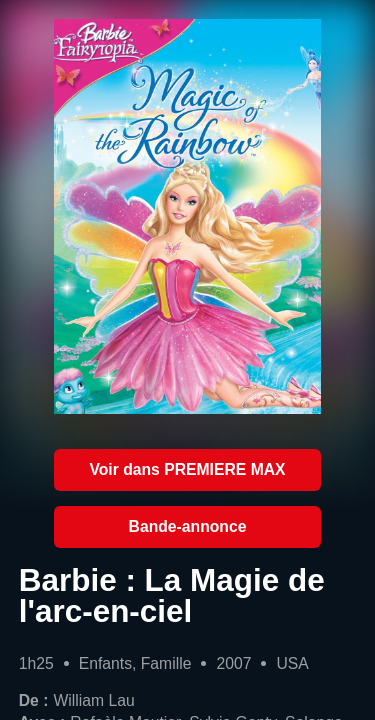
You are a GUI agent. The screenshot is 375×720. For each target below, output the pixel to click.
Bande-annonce (188, 526)
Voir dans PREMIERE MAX (187, 469)
